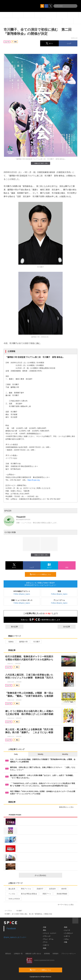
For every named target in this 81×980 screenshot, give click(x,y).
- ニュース (67, 930)
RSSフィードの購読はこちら (42, 574)
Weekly (40, 754)
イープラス (8, 911)
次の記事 (69, 627)
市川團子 (36, 642)
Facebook (11, 929)
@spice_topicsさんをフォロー (15, 937)
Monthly (65, 754)
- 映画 (44, 948)
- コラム (66, 939)
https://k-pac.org (34, 480)
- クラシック (46, 936)
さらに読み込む (47, 875)
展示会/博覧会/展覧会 (28, 894)
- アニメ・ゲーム (48, 939)
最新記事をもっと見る (67, 807)
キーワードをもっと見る (67, 905)
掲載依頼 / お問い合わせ (33, 954)
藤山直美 (11, 889)
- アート (45, 942)
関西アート (46, 894)
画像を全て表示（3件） (40, 163)
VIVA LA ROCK (13, 899)
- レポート (67, 936)
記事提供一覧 (18, 954)
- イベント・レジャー (49, 933)
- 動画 (65, 927)
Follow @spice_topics (22, 594)
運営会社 (8, 954)
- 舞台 (44, 930)
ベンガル (11, 894)
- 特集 (65, 942)
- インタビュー (68, 933)
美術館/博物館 (61, 894)
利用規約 (56, 954)
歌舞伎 (10, 642)
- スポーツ (46, 945)
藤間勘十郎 (22, 642)
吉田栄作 (51, 889)
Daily (16, 754)
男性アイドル (25, 889)
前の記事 (12, 627)
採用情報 (47, 954)
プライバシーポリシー (69, 954)
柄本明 (63, 889)
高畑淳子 (39, 889)
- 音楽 (44, 927)
